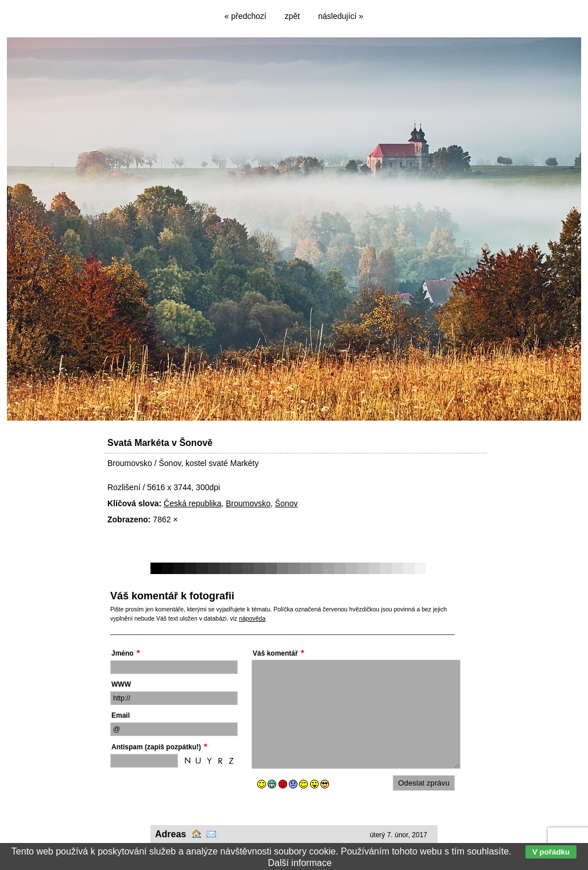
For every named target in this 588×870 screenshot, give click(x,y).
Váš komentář (275, 653)
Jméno (123, 653)
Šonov (287, 503)
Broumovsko (248, 503)
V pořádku (551, 852)
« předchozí (245, 16)
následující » (341, 16)
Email (121, 715)
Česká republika (192, 503)
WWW (121, 684)
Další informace (299, 863)
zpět (292, 16)
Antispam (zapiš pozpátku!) (156, 747)
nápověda (252, 618)
